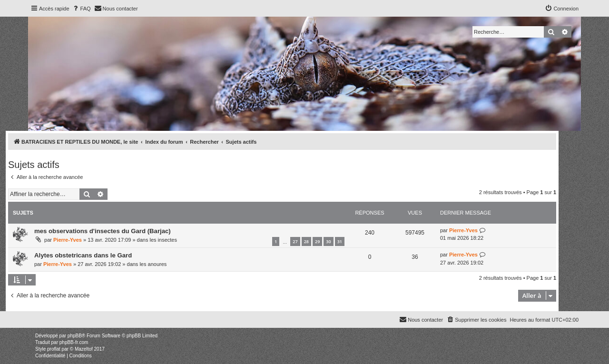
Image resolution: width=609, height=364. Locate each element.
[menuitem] (81, 9)
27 (295, 241)
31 (340, 241)
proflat (54, 349)
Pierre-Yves (68, 240)
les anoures (153, 264)
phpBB (75, 336)
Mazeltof (84, 349)
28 (306, 241)
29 (317, 241)
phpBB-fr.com (74, 342)
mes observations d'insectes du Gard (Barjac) (103, 231)
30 (328, 241)
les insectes (163, 240)
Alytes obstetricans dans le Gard (83, 255)
